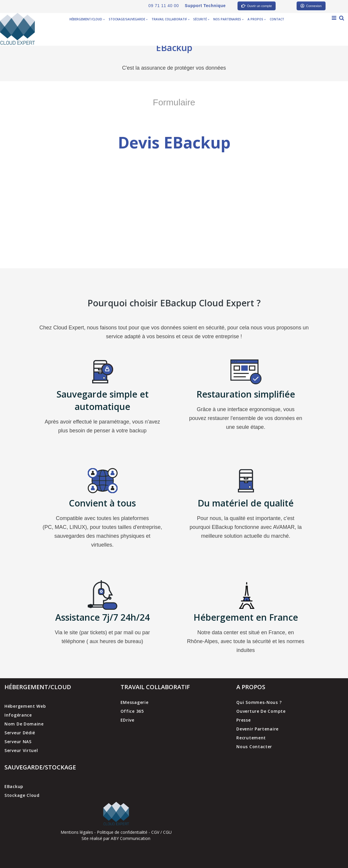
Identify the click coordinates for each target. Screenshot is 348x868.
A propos (257, 19)
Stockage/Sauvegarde (128, 19)
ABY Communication (130, 838)
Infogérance (18, 715)
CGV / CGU (161, 832)
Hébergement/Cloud (87, 19)
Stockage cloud (22, 795)
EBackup (14, 786)
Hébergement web (25, 706)
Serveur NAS (18, 742)
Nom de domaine (24, 724)
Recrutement (251, 738)
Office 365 (132, 711)
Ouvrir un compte (257, 6)
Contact (277, 19)
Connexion (311, 6)
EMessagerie (135, 702)
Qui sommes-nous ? (259, 702)
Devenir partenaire (257, 729)
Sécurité (201, 19)
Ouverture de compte (261, 711)
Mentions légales (77, 832)
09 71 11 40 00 (164, 6)
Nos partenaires (228, 19)
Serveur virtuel (21, 750)
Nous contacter (254, 747)
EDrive (127, 720)
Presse (243, 720)
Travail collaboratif (170, 19)
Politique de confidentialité (122, 832)
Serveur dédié (20, 733)
